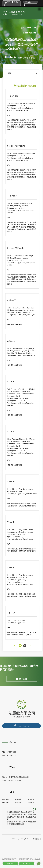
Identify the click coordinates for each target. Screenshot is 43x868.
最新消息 (18, 799)
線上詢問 (22, 679)
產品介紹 (5, 799)
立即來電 (10, 864)
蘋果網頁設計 (37, 839)
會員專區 (31, 799)
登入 (7, 2)
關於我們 (31, 803)
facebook (27, 864)
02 (25, 646)
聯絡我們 (18, 803)
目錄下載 (5, 803)
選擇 (22, 73)
